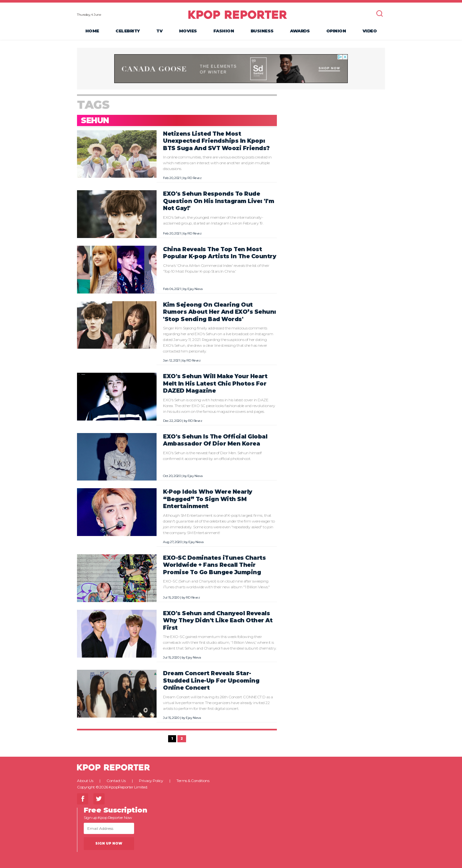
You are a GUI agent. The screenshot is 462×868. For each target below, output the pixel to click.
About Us (85, 781)
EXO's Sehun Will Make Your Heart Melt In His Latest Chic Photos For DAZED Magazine (215, 383)
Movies (188, 31)
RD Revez (194, 178)
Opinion (336, 31)
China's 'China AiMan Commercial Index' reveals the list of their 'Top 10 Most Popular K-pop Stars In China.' (216, 268)
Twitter (99, 799)
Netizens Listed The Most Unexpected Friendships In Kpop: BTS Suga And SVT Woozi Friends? (216, 141)
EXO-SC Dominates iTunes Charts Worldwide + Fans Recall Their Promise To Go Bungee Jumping (214, 565)
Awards (300, 31)
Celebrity (128, 31)
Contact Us (116, 781)
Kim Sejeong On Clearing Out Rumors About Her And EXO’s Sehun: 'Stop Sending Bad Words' (220, 312)
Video (370, 31)
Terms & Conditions (193, 781)
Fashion (224, 31)
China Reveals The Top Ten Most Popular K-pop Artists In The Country (219, 253)
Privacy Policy (151, 781)
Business (262, 31)
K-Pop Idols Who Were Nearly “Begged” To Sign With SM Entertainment (208, 499)
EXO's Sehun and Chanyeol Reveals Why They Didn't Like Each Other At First (218, 620)
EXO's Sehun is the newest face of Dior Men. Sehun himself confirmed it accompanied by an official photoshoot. (212, 456)
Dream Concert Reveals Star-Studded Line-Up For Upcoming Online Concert (211, 680)
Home (92, 31)
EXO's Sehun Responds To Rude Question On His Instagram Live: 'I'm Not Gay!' (218, 201)
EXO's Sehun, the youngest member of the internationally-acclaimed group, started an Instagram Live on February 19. (213, 220)
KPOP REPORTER (238, 14)
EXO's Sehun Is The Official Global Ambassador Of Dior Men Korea (215, 440)
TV (159, 31)
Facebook (83, 799)
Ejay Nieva (195, 289)
